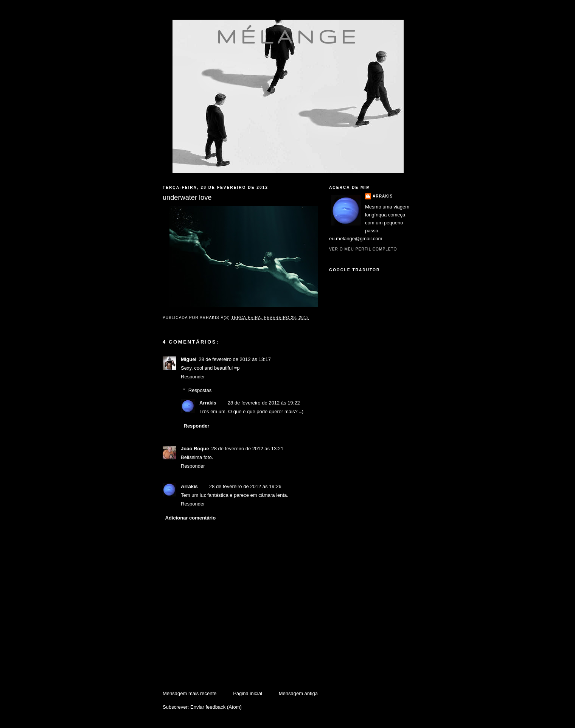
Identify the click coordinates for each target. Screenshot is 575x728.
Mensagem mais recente (190, 693)
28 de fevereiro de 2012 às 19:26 (245, 486)
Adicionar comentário (191, 518)
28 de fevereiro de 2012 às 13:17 (235, 359)
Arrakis (208, 403)
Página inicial (248, 693)
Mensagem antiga (298, 693)
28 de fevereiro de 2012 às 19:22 (264, 403)
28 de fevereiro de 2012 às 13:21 (247, 449)
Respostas (200, 390)
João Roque (195, 449)
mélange (288, 36)
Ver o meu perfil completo (363, 249)
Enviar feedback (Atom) (216, 707)
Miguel (189, 359)
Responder (193, 377)
